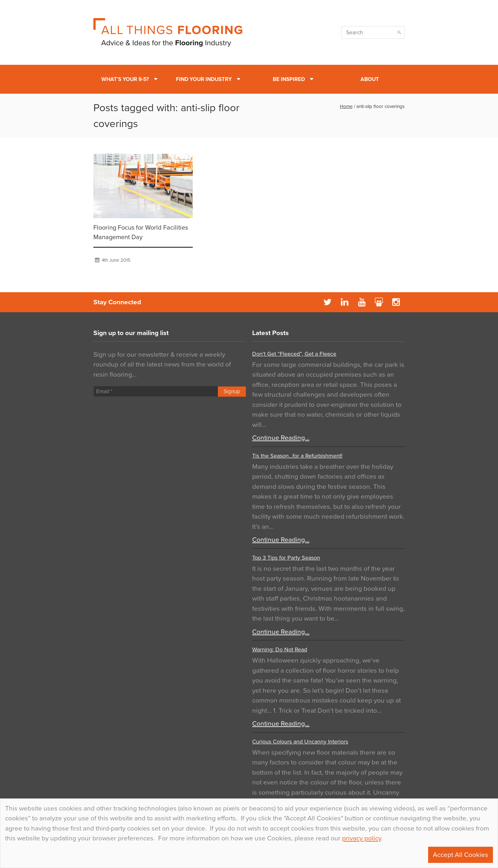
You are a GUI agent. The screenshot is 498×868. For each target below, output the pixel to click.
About (370, 79)
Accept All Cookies (461, 855)
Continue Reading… (281, 438)
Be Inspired (289, 79)
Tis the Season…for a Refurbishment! (297, 456)
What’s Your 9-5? (125, 79)
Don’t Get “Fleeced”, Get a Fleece (294, 354)
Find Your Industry (204, 79)
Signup (232, 391)
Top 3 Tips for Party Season (286, 558)
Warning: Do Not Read (280, 649)
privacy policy (362, 838)
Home (346, 106)
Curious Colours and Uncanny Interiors (300, 742)
